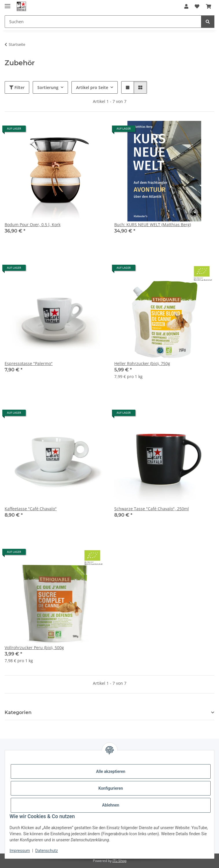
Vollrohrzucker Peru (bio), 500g (34, 648)
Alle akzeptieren (111, 771)
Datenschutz (47, 851)
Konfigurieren (111, 788)
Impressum (20, 851)
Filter (17, 87)
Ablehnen (111, 805)
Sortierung (48, 87)
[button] (186, 6)
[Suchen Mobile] (103, 22)
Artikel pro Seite (92, 87)
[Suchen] (208, 22)
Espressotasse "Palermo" (29, 363)
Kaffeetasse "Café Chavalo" (31, 509)
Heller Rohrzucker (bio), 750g (142, 363)
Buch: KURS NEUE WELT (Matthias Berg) (153, 225)
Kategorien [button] (18, 712)
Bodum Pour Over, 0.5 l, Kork (33, 225)
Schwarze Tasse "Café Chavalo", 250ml (152, 509)
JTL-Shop (119, 861)
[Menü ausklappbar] (8, 4)
